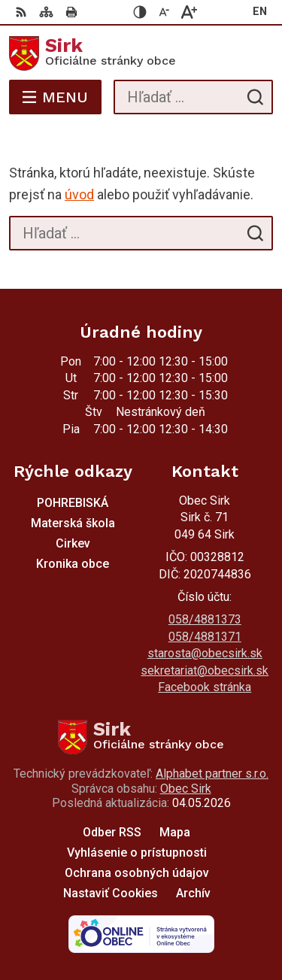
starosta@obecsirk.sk (205, 653)
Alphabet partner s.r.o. (212, 774)
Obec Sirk (186, 789)
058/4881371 (205, 637)
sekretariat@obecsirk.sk (205, 671)
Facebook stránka (205, 687)
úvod (79, 194)
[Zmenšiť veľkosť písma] (165, 12)
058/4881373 (205, 619)
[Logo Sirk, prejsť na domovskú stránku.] (141, 53)
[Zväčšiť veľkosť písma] (189, 12)
